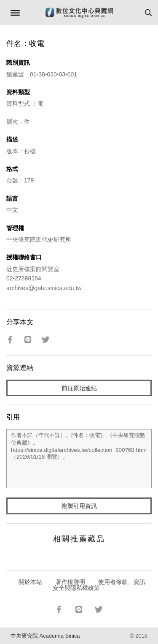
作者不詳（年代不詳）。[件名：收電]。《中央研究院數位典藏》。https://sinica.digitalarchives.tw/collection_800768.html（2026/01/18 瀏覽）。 (79, 459)
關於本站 (30, 582)
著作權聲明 (70, 582)
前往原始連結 (79, 388)
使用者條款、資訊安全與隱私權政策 (99, 585)
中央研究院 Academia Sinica (45, 636)
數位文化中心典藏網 (79, 13)
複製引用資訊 (79, 506)
